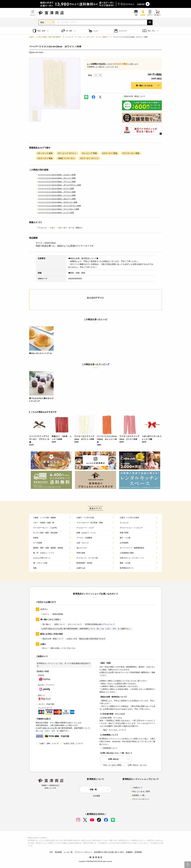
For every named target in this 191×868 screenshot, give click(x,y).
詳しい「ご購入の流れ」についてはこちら (58, 648)
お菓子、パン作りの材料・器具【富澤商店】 (45, 37)
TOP (51, 852)
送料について (59, 624)
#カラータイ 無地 (45, 158)
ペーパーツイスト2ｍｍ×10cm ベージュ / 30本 (56, 195)
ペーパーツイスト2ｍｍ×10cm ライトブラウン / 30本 (58, 206)
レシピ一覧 (68, 852)
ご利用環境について (108, 748)
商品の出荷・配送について (134, 96)
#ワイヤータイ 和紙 (131, 153)
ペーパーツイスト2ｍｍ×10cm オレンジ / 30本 (56, 178)
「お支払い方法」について (71, 743)
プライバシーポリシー (140, 799)
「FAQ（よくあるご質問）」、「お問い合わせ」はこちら (123, 765)
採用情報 (138, 852)
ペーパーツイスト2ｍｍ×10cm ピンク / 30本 (55, 188)
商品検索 (58, 852)
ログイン (45, 614)
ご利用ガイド (136, 788)
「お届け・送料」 (111, 629)
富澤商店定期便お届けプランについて (99, 624)
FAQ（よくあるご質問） (141, 791)
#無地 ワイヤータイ (66, 158)
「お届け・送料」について (47, 743)
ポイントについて (74, 624)
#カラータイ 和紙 (110, 153)
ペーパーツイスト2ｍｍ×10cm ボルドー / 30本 (56, 199)
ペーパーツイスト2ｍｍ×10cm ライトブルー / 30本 (57, 209)
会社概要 (96, 796)
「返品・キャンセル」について (113, 730)
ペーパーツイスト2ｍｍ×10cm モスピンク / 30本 (57, 202)
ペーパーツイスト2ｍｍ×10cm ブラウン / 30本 (56, 192)
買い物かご (46, 624)
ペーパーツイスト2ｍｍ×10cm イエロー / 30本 (56, 175)
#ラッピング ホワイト (67, 153)
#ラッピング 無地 (45, 153)
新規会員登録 (57, 614)
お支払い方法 (71, 639)
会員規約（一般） (138, 795)
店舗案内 (129, 852)
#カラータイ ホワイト (89, 158)
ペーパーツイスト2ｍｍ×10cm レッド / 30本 (55, 213)
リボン (80, 37)
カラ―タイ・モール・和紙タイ (98, 37)
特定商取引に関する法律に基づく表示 (109, 852)
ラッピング (69, 37)
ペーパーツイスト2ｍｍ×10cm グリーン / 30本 (56, 182)
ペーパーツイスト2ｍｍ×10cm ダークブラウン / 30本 (58, 185)
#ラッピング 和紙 (89, 153)
